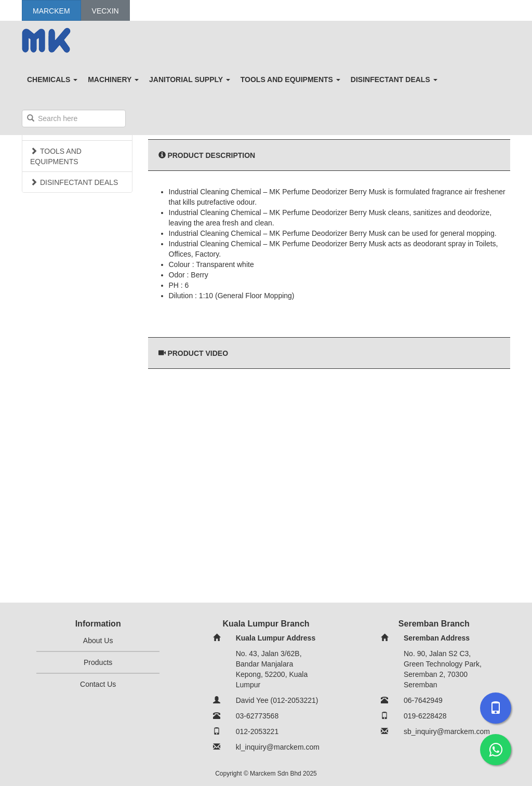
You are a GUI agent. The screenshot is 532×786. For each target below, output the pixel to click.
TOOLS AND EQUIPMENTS (290, 79)
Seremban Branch (434, 624)
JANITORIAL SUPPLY (190, 79)
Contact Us (98, 684)
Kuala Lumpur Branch (266, 624)
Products (98, 662)
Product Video (198, 353)
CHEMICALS (52, 79)
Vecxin (105, 11)
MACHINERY (113, 79)
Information (98, 624)
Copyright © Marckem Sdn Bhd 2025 (266, 774)
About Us (98, 641)
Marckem (51, 11)
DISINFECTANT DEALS (394, 79)
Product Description (211, 155)
